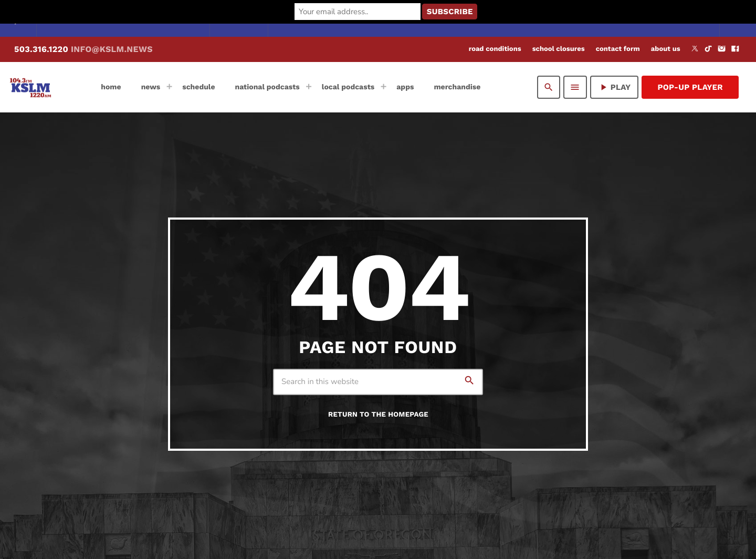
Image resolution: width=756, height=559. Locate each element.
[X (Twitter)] (695, 49)
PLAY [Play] (615, 87)
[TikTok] (708, 49)
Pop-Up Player (690, 87)
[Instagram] (722, 49)
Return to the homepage (378, 415)
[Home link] (30, 87)
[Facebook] (735, 49)
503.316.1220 (83, 49)
